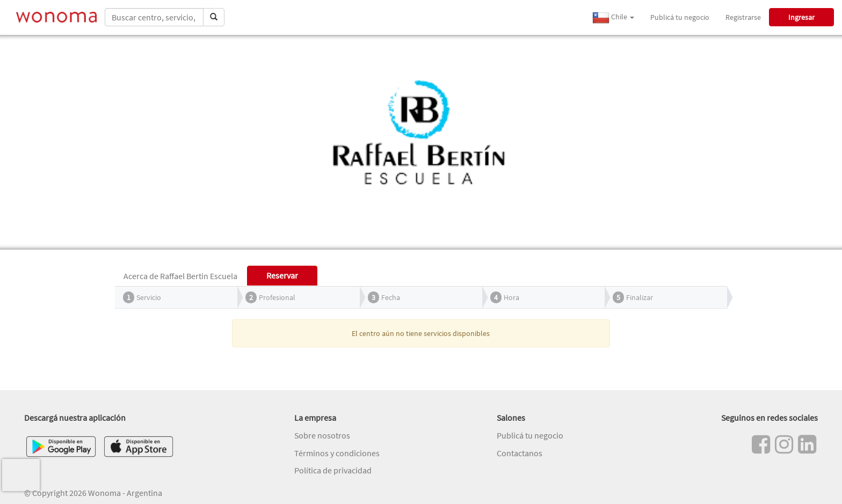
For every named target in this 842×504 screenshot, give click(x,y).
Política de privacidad (333, 470)
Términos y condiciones (337, 453)
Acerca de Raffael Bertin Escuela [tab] (180, 276)
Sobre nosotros (322, 435)
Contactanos (520, 453)
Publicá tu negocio (680, 17)
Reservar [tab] (282, 275)
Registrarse (743, 17)
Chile (613, 18)
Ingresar (801, 17)
